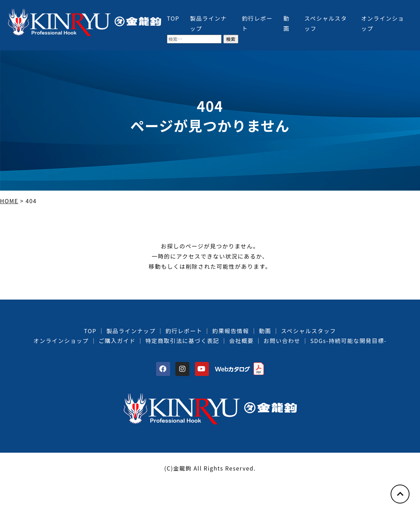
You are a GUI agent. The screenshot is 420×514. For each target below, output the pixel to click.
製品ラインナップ (131, 331)
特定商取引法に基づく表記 (182, 341)
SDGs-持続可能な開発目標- (348, 341)
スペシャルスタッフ (309, 331)
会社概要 (241, 341)
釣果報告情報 (231, 331)
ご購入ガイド (117, 341)
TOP (173, 18)
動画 (265, 331)
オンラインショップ (61, 341)
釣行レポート (184, 331)
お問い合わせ (282, 341)
